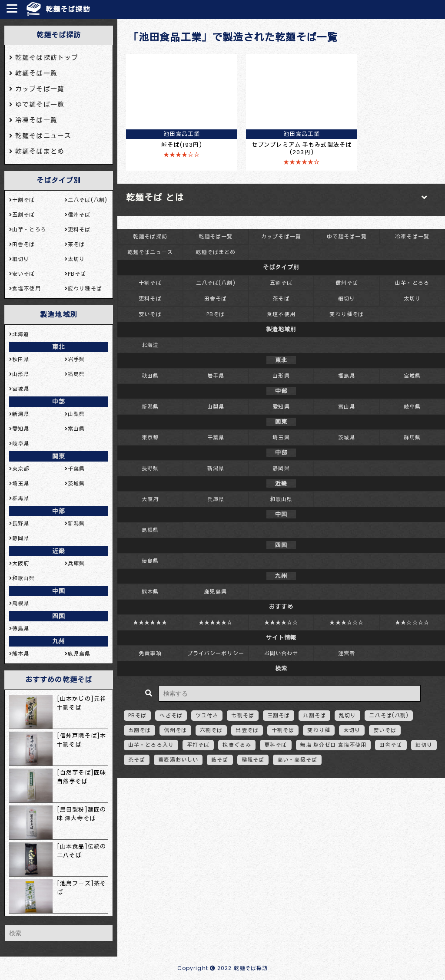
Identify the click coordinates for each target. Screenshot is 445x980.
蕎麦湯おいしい (178, 760)
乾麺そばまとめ (216, 252)
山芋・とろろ (412, 283)
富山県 (347, 407)
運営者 (347, 653)
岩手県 (216, 376)
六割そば (211, 730)
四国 (59, 616)
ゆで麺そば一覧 (347, 236)
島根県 (150, 530)
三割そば (279, 715)
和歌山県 (281, 499)
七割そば (242, 715)
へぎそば (171, 715)
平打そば (198, 745)
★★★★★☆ (216, 622)
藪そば (220, 760)
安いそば (150, 314)
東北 (59, 347)
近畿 (59, 551)
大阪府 (150, 499)
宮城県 (412, 376)
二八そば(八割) (216, 283)
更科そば (150, 299)
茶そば (281, 299)
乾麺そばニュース (150, 252)
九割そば (314, 715)
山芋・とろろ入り (151, 745)
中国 (59, 591)
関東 (59, 456)
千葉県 (216, 437)
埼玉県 (281, 437)
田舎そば (216, 299)
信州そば (347, 283)
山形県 (281, 376)
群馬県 (412, 437)
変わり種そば (347, 314)
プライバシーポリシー (216, 653)
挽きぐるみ (237, 745)
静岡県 (281, 468)
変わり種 (319, 730)
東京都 (150, 437)
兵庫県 (216, 499)
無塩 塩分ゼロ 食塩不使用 (334, 745)
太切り (412, 299)
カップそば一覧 (281, 236)
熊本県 (150, 592)
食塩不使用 (281, 314)
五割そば (281, 283)
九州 (59, 641)
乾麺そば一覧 (216, 236)
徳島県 (150, 561)
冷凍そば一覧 (412, 236)
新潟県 (150, 407)
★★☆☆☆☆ (412, 622)
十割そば (150, 283)
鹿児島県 (216, 592)
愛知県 (281, 407)
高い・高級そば (297, 760)
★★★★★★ (150, 622)
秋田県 (150, 376)
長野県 (150, 468)
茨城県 (347, 437)
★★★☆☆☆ (347, 622)
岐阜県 (412, 407)
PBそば (216, 314)
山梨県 (216, 407)
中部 (59, 402)
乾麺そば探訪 (68, 9)
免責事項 (150, 653)
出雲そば (247, 730)
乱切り (347, 715)
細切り (347, 299)
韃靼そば (253, 760)
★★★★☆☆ (281, 622)
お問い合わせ (281, 653)
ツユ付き (207, 715)
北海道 (150, 345)
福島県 (347, 376)
